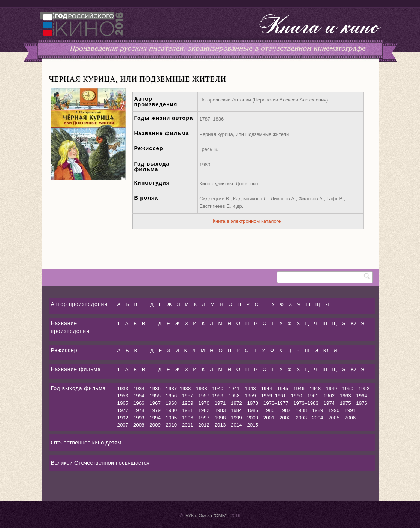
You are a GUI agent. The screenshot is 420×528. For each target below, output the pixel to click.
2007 (123, 425)
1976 (362, 403)
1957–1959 (211, 396)
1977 (123, 410)
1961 (313, 396)
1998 (220, 418)
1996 (188, 418)
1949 (332, 389)
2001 (269, 418)
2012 (204, 425)
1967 (155, 403)
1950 (348, 389)
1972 (236, 403)
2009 (155, 425)
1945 (283, 389)
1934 (139, 389)
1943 (250, 389)
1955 (155, 396)
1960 (297, 396)
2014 (236, 425)
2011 (188, 425)
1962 (329, 396)
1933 (123, 389)
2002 (285, 418)
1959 (250, 396)
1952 (364, 389)
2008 (139, 425)
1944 (266, 389)
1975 (345, 403)
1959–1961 (273, 396)
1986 (269, 410)
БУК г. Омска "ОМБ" (206, 516)
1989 (318, 410)
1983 (220, 410)
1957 (188, 396)
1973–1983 (306, 403)
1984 (236, 410)
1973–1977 (276, 403)
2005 (334, 418)
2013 (220, 425)
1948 (315, 389)
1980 (172, 410)
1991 (350, 410)
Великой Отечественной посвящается (100, 463)
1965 (123, 403)
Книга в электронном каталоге (247, 221)
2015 (253, 425)
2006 (350, 418)
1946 (299, 389)
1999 (236, 418)
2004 (318, 418)
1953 (123, 396)
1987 (285, 410)
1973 (253, 403)
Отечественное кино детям (86, 442)
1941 (234, 389)
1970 (204, 403)
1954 (139, 396)
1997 (204, 418)
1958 (234, 396)
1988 (301, 410)
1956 (172, 396)
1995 (172, 418)
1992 (123, 418)
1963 (345, 396)
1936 (155, 389)
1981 (188, 410)
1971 (220, 403)
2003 (301, 418)
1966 (139, 403)
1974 (329, 403)
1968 (172, 403)
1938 (202, 389)
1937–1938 (179, 389)
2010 (172, 425)
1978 (139, 410)
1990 (334, 410)
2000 (253, 418)
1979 (155, 410)
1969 (188, 403)
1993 (139, 418)
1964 (362, 396)
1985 (253, 410)
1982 (204, 410)
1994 (155, 418)
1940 (218, 389)
